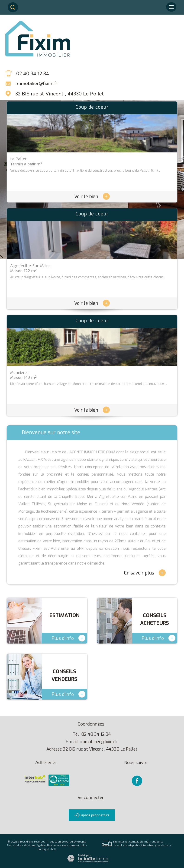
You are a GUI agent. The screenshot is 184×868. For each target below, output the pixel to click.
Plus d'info (68, 638)
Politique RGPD (47, 849)
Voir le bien (92, 197)
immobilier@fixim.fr (37, 83)
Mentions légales (34, 845)
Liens (72, 845)
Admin (81, 845)
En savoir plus (145, 573)
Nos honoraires (57, 845)
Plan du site (14, 845)
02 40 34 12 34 (96, 734)
